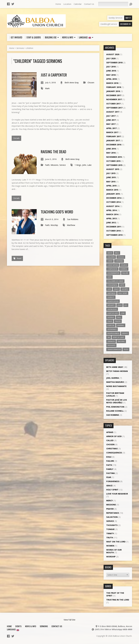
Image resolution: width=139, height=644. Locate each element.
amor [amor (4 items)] (110, 253)
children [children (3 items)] (111, 257)
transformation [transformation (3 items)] (114, 349)
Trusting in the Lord (118, 600)
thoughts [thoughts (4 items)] (111, 345)
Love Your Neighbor (117, 494)
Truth (110, 538)
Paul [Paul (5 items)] (119, 317)
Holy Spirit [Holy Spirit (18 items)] (123, 293)
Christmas (112, 449)
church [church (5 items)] (124, 265)
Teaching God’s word (57, 212)
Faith (47, 165)
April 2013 (111, 218)
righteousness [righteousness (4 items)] (113, 333)
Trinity (110, 533)
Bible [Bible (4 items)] (117, 253)
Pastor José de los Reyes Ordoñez (117, 401)
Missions (55, 165)
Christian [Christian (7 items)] (119, 261)
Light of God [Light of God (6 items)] (113, 313)
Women (110, 546)
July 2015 (111, 173)
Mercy (110, 501)
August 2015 (113, 169)
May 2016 (111, 153)
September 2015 (114, 165)
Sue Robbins (73, 219)
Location (67, 4)
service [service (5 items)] (125, 333)
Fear (109, 477)
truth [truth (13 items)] (126, 349)
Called (110, 440)
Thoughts (112, 525)
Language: (13, 629)
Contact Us (89, 4)
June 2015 (111, 177)
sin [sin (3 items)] (109, 337)
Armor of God (114, 436)
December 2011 (114, 227)
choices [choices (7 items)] (121, 257)
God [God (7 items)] (109, 289)
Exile (109, 457)
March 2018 (112, 83)
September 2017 (114, 108)
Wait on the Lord (116, 542)
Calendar (78, 4)
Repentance (113, 513)
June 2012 (111, 223)
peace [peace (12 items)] (110, 321)
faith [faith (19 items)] (109, 277)
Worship (54, 225)
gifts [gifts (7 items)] (122, 285)
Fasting (110, 473)
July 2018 (111, 67)
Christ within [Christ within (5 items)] (113, 265)
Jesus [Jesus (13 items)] (120, 305)
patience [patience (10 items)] (111, 317)
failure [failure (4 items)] (125, 273)
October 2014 (113, 202)
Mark (47, 88)
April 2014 (111, 210)
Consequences (114, 453)
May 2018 (111, 75)
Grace (109, 486)
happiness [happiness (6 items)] (111, 293)
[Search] (113, 4)
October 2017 (113, 104)
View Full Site (69, 620)
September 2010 (114, 235)
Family (110, 469)
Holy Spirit (112, 490)
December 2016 (114, 145)
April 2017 (111, 128)
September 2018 (114, 63)
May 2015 (111, 182)
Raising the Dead (53, 152)
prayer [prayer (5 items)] (118, 321)
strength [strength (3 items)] (111, 341)
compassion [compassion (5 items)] (112, 269)
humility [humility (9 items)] (111, 297)
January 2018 (113, 91)
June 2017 (111, 120)
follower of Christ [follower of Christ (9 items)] (115, 281)
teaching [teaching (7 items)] (121, 341)
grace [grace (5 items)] (116, 289)
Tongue (110, 529)
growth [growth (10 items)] (125, 289)
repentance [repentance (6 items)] (112, 329)
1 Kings (78, 165)
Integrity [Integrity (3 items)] (111, 305)
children (30, 48)
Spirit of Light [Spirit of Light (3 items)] (118, 337)
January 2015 (113, 194)
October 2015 (113, 161)
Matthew (71, 225)
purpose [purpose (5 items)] (111, 325)
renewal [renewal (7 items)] (121, 325)
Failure (110, 461)
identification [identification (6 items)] (113, 301)
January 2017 (113, 140)
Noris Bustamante (116, 386)
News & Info (31, 626)
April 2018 (111, 79)
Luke (89, 165)
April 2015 (111, 186)
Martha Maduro (115, 382)
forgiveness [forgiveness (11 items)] (112, 285)
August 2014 (113, 206)
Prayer (110, 509)
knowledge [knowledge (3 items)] (112, 309)
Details (16, 138)
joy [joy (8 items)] (126, 305)
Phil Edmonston (115, 407)
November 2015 (114, 157)
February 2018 (114, 87)
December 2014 (114, 198)
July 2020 (111, 58)
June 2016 (111, 149)
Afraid (110, 432)
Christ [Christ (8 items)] (110, 261)
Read (17, 258)
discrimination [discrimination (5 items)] (113, 273)
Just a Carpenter (54, 75)
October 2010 (113, 231)
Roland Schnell (115, 411)
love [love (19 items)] (123, 313)
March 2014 (112, 214)
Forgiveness (113, 481)
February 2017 (114, 136)
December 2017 (114, 95)
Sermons (20, 48)
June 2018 (111, 71)
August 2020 (113, 54)
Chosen (91, 83)
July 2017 (111, 116)
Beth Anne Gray (72, 83)
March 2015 (112, 190)
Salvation (112, 517)
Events (18, 626)
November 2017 (114, 99)
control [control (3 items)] (124, 269)
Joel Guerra (113, 378)
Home (58, 4)
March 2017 (112, 132)
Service (63, 165)
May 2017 (111, 124)
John (84, 165)
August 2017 (113, 112)
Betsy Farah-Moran (117, 371)
